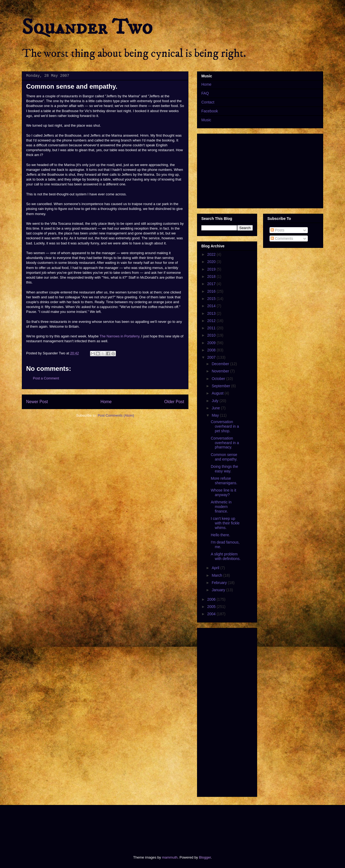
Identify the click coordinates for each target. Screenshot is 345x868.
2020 (212, 262)
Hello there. (220, 535)
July (215, 401)
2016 (212, 291)
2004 (212, 614)
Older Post (174, 402)
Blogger (205, 857)
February (220, 583)
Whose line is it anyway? (223, 492)
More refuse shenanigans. (224, 481)
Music (206, 120)
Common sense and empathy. (224, 457)
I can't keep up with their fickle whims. (225, 523)
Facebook (210, 111)
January (219, 590)
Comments (282, 238)
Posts (277, 230)
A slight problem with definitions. (226, 556)
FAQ (205, 93)
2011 (212, 328)
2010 (212, 335)
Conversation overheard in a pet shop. (225, 426)
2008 (212, 350)
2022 (212, 254)
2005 (212, 607)
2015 (212, 299)
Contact (208, 102)
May (216, 415)
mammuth (170, 857)
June (216, 408)
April (216, 568)
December (221, 364)
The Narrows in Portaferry (119, 336)
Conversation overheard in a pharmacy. (225, 443)
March (217, 575)
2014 (212, 306)
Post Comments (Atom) (116, 415)
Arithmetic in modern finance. (221, 507)
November (221, 371)
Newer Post (37, 402)
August (218, 393)
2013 (212, 313)
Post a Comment (46, 378)
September (221, 386)
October (219, 379)
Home (106, 402)
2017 (212, 284)
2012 (212, 321)
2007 (212, 357)
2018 (212, 276)
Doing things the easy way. (224, 469)
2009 (212, 343)
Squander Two (87, 27)
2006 (212, 599)
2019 (212, 269)
